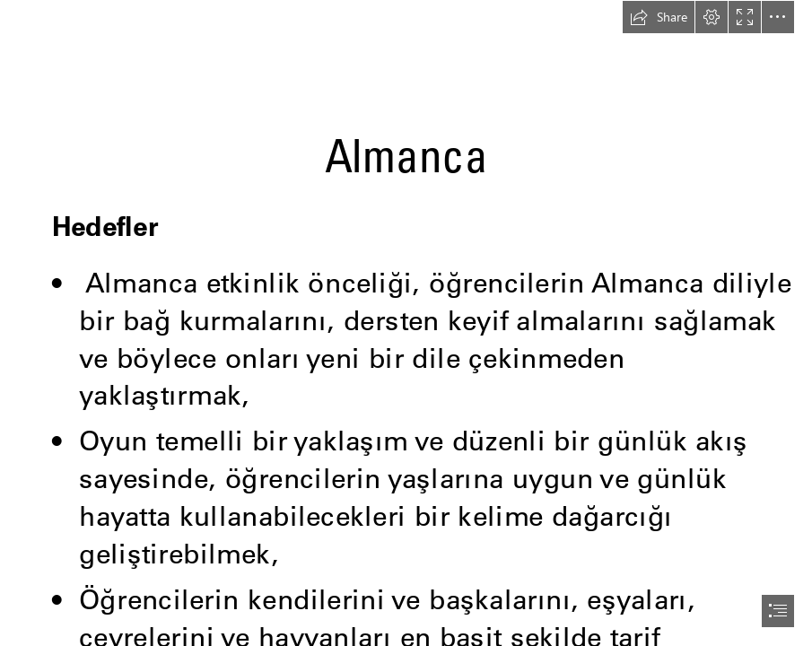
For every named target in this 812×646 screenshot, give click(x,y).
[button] (659, 17)
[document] (406, 323)
